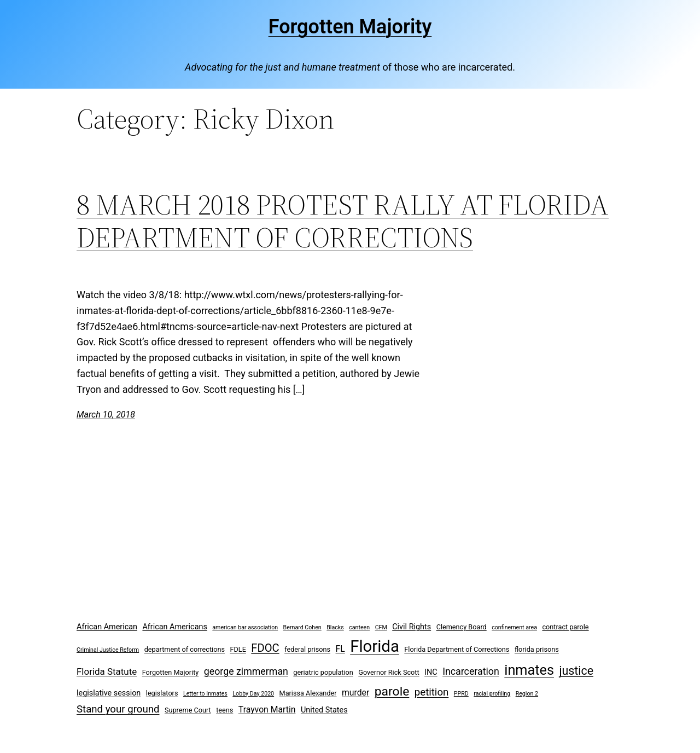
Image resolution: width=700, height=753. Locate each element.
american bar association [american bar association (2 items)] (245, 627)
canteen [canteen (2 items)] (359, 627)
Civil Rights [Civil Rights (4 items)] (412, 627)
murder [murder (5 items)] (355, 693)
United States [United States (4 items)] (324, 710)
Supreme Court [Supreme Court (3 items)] (188, 710)
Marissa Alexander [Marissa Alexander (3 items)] (308, 693)
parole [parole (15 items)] (392, 691)
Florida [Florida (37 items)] (375, 646)
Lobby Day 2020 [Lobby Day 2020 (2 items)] (253, 694)
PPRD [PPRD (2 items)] (461, 694)
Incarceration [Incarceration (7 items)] (471, 671)
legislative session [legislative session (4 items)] (109, 693)
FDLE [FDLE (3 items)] (238, 649)
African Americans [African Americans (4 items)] (174, 627)
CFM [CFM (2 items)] (381, 627)
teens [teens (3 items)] (224, 710)
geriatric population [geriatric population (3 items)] (323, 672)
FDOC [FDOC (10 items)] (265, 648)
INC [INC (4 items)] (431, 672)
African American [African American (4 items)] (107, 627)
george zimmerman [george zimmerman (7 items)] (246, 671)
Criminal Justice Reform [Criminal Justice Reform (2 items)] (108, 650)
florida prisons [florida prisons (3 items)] (537, 649)
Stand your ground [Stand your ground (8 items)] (118, 709)
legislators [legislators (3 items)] (162, 693)
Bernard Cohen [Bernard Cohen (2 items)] (302, 627)
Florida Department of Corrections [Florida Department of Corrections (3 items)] (457, 649)
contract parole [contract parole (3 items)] (565, 627)
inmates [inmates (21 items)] (529, 670)
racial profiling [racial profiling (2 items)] (492, 694)
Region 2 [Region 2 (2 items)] (527, 694)
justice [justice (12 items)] (576, 671)
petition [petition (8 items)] (432, 692)
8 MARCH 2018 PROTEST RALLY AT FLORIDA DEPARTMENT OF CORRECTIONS (343, 221)
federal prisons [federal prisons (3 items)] (307, 649)
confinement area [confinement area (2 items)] (514, 627)
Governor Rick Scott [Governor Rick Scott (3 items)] (389, 672)
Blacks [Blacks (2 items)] (335, 627)
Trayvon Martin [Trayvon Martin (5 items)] (267, 709)
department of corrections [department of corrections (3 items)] (185, 649)
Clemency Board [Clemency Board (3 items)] (462, 627)
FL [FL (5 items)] (340, 649)
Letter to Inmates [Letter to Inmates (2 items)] (205, 694)
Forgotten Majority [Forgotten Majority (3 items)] (171, 672)
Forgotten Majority (350, 27)
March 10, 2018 (106, 415)
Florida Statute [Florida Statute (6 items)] (107, 671)
